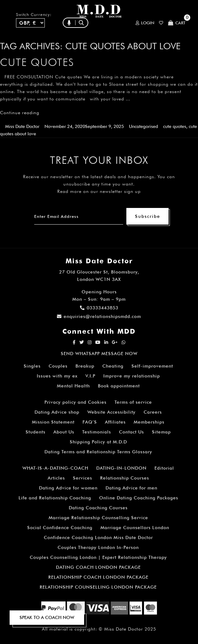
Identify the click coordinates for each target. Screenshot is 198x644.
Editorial (164, 468)
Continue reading (20, 113)
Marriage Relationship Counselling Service (98, 518)
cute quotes (175, 126)
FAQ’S (90, 422)
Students (36, 432)
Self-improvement (152, 366)
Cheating (113, 366)
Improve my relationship (132, 376)
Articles (56, 478)
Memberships (149, 422)
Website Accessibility (111, 412)
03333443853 (99, 308)
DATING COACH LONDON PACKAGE (98, 567)
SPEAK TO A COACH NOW (47, 617)
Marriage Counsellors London (135, 528)
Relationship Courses (125, 478)
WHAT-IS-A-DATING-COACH (55, 468)
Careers (153, 412)
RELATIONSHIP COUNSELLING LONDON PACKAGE (98, 587)
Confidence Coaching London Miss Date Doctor (98, 537)
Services (83, 478)
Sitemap (161, 432)
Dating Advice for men (131, 488)
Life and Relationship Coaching (55, 498)
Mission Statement (53, 422)
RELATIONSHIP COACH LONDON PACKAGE (98, 577)
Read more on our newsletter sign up (99, 191)
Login (145, 23)
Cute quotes (37, 62)
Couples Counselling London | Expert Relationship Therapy (98, 557)
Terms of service (133, 402)
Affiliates (115, 422)
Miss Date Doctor (22, 126)
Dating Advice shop (57, 412)
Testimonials (97, 432)
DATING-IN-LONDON (121, 468)
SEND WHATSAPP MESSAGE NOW (99, 354)
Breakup (85, 366)
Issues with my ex (57, 376)
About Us (64, 432)
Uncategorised (143, 126)
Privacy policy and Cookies (75, 402)
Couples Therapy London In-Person (98, 547)
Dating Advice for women (68, 488)
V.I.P (90, 376)
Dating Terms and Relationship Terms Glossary (98, 452)
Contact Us (131, 432)
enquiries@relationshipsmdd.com (99, 316)
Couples (58, 366)
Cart (177, 23)
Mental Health (73, 386)
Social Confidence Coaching (60, 528)
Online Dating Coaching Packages (139, 498)
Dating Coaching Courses (98, 508)
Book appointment (119, 386)
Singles (32, 366)
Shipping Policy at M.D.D (98, 442)
